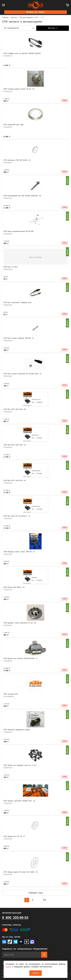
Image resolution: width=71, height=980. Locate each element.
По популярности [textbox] (11, 28)
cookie (8, 967)
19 (44, 900)
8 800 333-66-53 (15, 918)
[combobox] (18, 28)
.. (38, 900)
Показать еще (35, 893)
